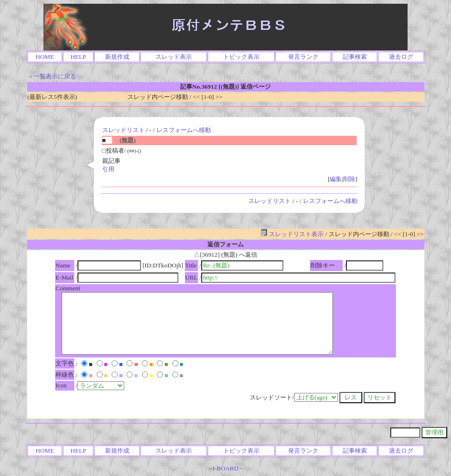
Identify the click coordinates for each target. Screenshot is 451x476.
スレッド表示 (174, 57)
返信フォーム (225, 244)
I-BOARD (225, 468)
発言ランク (303, 57)
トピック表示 (241, 57)
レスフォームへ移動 (184, 130)
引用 (108, 169)
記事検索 (355, 57)
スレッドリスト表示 (292, 234)
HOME (45, 57)
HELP (78, 57)
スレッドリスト (123, 130)
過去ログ (401, 57)
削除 (349, 179)
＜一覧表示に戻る (52, 76)
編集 (336, 179)
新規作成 (117, 57)
